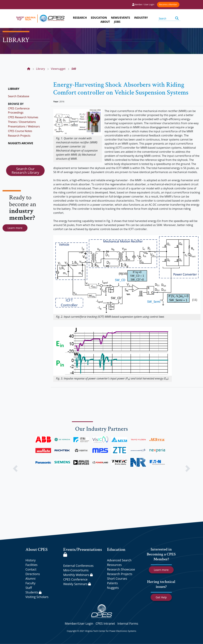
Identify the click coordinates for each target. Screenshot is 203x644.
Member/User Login (79, 623)
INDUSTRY (141, 18)
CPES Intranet (105, 623)
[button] (15, 469)
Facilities (31, 565)
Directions (33, 574)
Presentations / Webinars (24, 126)
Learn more (15, 228)
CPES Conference (75, 579)
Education (116, 549)
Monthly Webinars (78, 575)
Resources (114, 565)
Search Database (19, 96)
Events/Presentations (83, 552)
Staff (29, 588)
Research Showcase (121, 569)
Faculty (30, 583)
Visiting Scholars (37, 597)
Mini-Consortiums (76, 570)
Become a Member (168, 4)
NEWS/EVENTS (120, 18)
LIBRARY (14, 89)
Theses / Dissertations (22, 122)
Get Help (161, 597)
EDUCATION (99, 18)
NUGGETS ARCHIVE (21, 143)
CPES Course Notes (20, 131)
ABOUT (105, 22)
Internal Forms (128, 623)
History (31, 560)
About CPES (37, 549)
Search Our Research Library (25, 171)
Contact (31, 569)
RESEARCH (80, 18)
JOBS (117, 22)
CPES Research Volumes (23, 117)
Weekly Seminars (77, 584)
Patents (112, 583)
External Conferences (78, 566)
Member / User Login (143, 4)
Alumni (30, 578)
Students (33, 592)
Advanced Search (119, 560)
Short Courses (117, 578)
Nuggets (113, 588)
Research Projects (19, 136)
